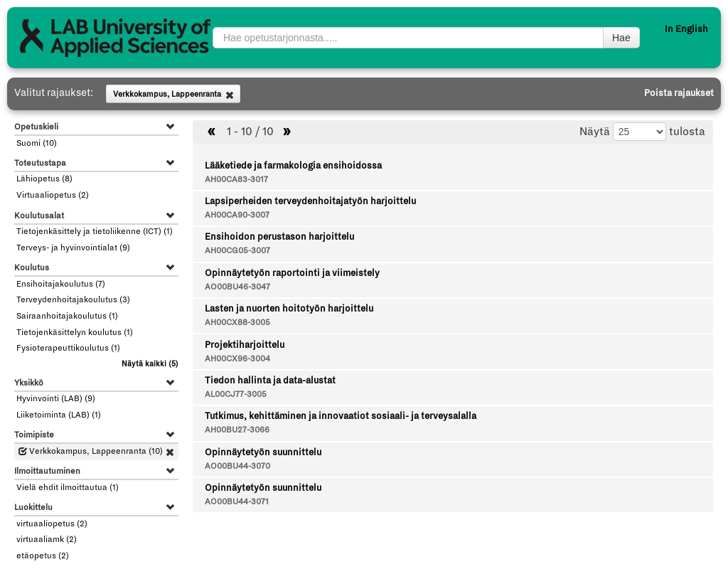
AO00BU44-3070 (237, 466)
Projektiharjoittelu (245, 345)
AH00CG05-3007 (237, 251)
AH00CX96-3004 (237, 359)
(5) (150, 364)
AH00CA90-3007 (237, 215)
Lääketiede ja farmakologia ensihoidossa (293, 166)
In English (686, 29)
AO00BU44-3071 (237, 502)
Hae (621, 38)
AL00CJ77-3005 (236, 394)
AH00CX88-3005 (237, 323)
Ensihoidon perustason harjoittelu (279, 237)
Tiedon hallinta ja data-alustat (270, 381)
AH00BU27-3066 (237, 430)
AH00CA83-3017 (236, 180)
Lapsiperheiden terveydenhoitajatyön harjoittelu (310, 201)
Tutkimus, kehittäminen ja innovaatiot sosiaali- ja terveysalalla (341, 416)
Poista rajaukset (679, 93)
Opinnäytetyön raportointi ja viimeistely (292, 273)
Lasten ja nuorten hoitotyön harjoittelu (289, 309)
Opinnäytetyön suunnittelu (263, 452)
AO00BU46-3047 (237, 287)
